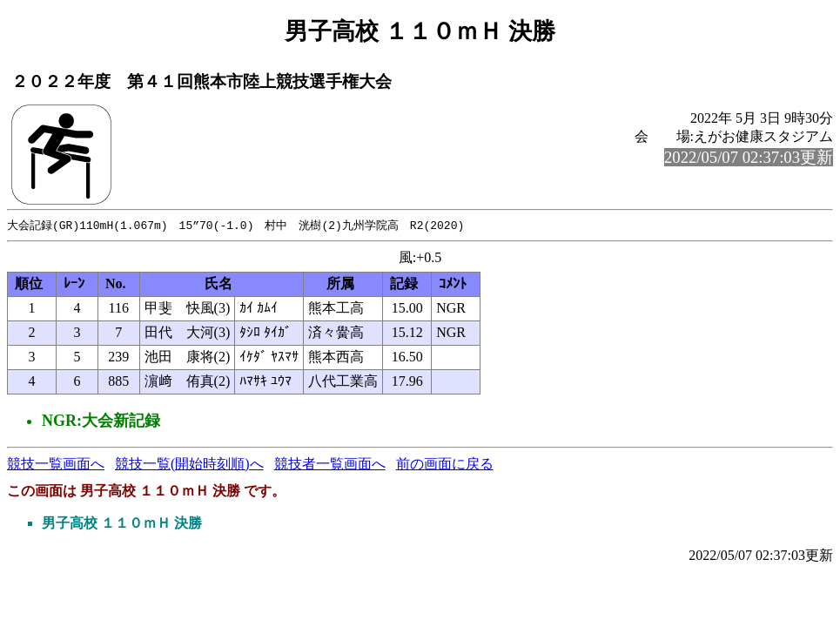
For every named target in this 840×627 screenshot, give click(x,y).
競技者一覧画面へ (330, 465)
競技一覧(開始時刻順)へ (189, 465)
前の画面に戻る (445, 465)
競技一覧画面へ (56, 465)
